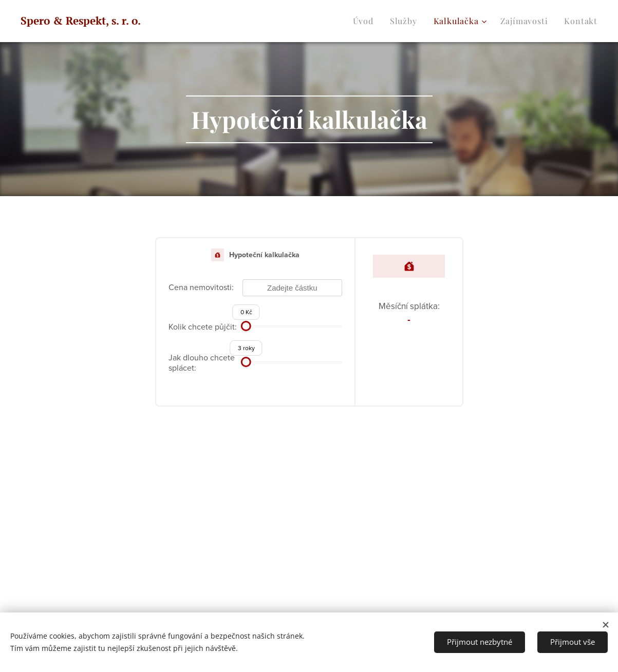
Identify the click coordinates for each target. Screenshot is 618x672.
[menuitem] (366, 21)
